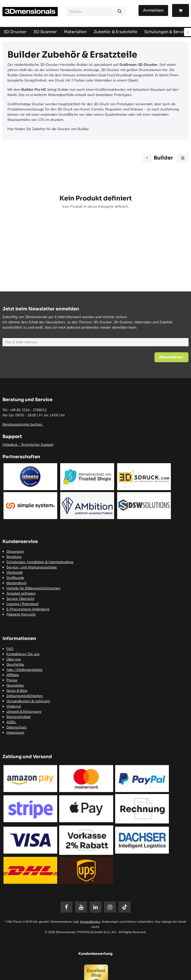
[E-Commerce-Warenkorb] (181, 10)
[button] (171, 357)
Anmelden (153, 10)
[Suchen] (120, 11)
